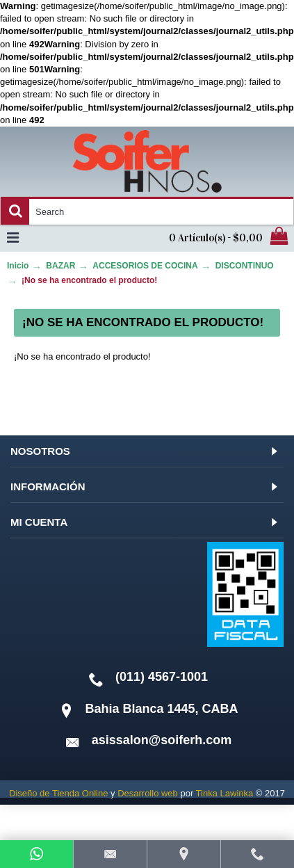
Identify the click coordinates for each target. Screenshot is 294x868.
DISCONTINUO (245, 266)
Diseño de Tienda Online (58, 793)
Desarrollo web (148, 793)
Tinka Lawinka (225, 793)
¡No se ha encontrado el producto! (89, 280)
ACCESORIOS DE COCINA (145, 266)
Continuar (234, 399)
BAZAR (60, 266)
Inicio (18, 266)
